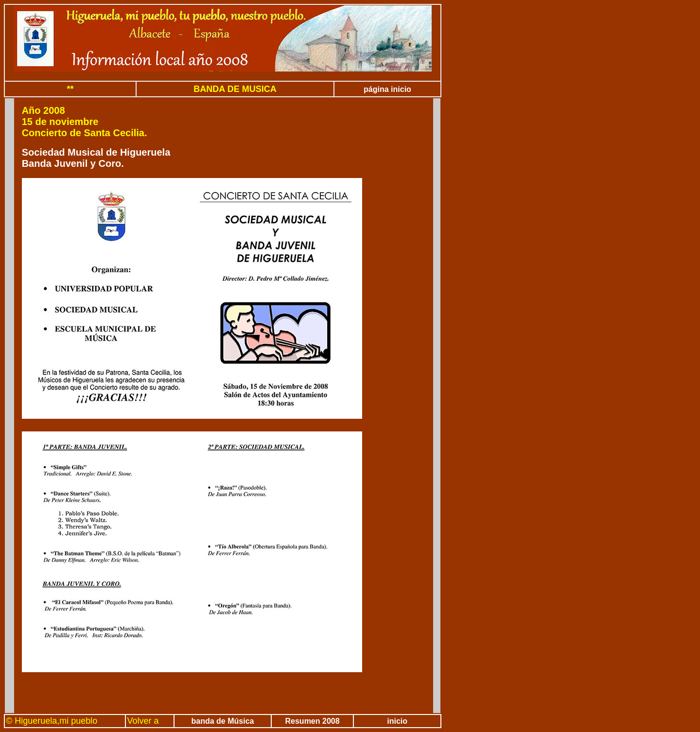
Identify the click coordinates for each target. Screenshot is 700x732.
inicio (397, 721)
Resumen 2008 (313, 721)
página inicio (387, 89)
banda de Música (223, 721)
